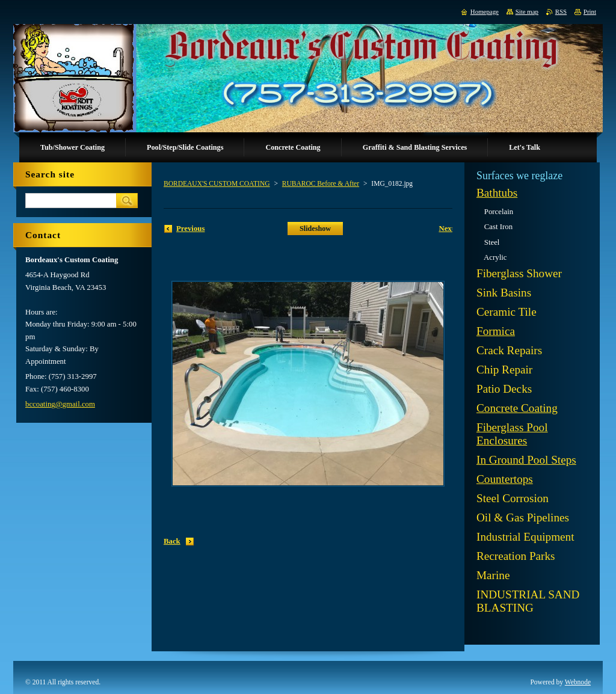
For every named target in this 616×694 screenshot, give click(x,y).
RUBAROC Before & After (321, 183)
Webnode (578, 682)
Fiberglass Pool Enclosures (512, 434)
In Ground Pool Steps (526, 460)
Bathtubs (497, 193)
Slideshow (315, 229)
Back (172, 541)
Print (590, 11)
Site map (527, 11)
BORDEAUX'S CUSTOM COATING (217, 183)
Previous (190, 229)
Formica (496, 331)
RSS (561, 11)
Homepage (485, 11)
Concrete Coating (517, 408)
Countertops (505, 479)
